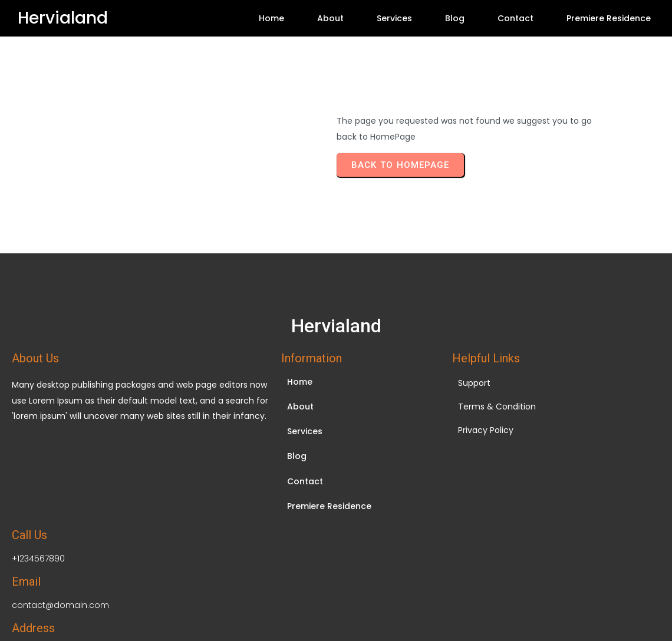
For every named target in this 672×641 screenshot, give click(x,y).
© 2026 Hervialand (336, 575)
